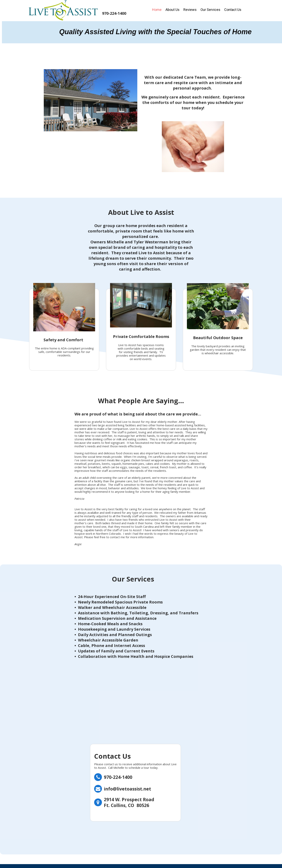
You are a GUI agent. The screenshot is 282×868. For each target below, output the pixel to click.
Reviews (190, 10)
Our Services (210, 10)
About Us (173, 10)
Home (157, 10)
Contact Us (233, 10)
